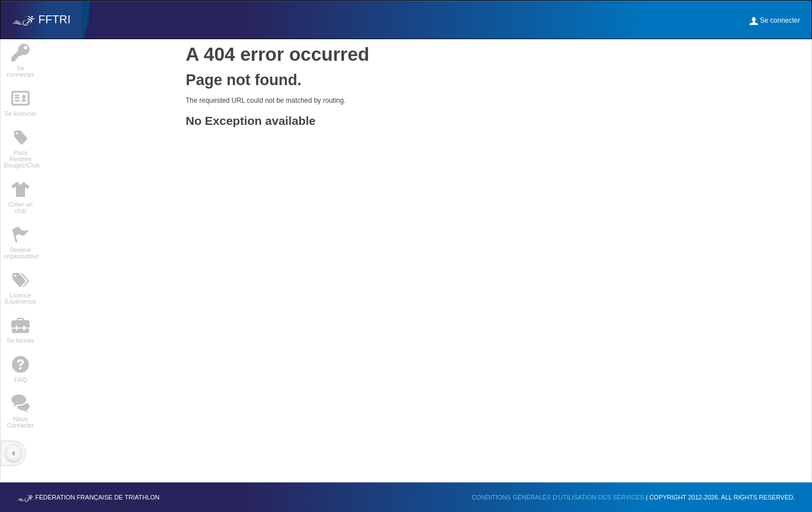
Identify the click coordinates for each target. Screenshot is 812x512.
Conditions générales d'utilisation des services (559, 497)
